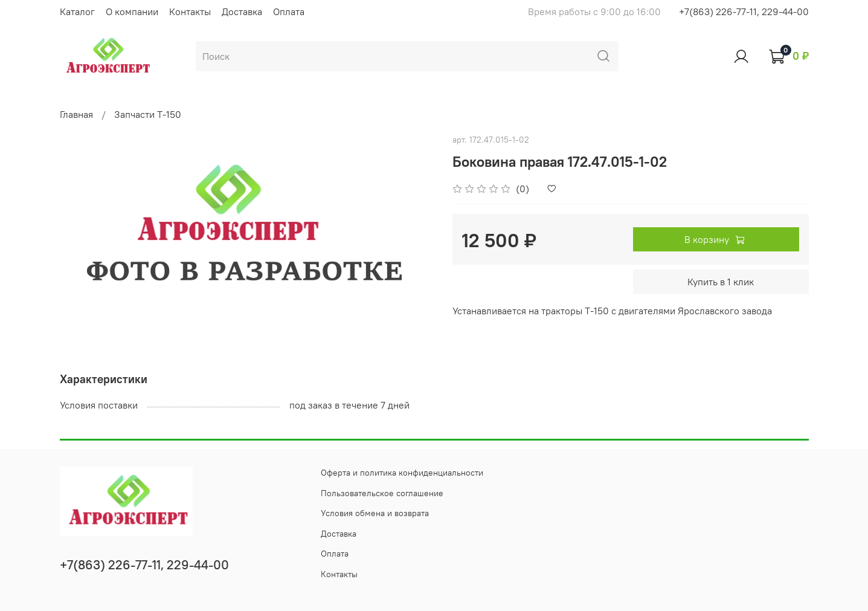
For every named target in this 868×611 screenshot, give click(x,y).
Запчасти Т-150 (148, 114)
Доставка (242, 11)
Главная (76, 114)
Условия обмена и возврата (375, 513)
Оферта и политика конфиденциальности (402, 473)
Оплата (289, 11)
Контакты (190, 11)
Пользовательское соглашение (382, 493)
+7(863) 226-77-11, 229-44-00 (744, 11)
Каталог (77, 11)
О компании (132, 11)
